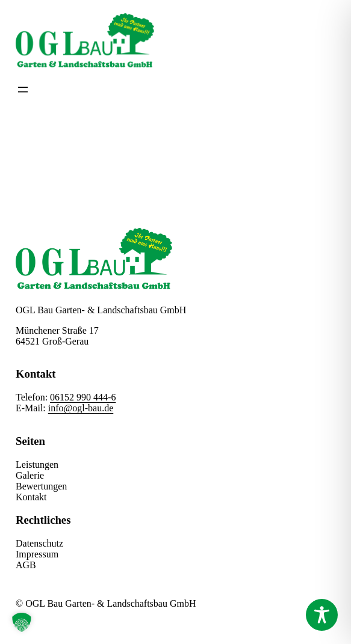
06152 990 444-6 (83, 397)
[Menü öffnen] (23, 90)
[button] (22, 622)
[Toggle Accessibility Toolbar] (322, 615)
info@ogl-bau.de (81, 408)
